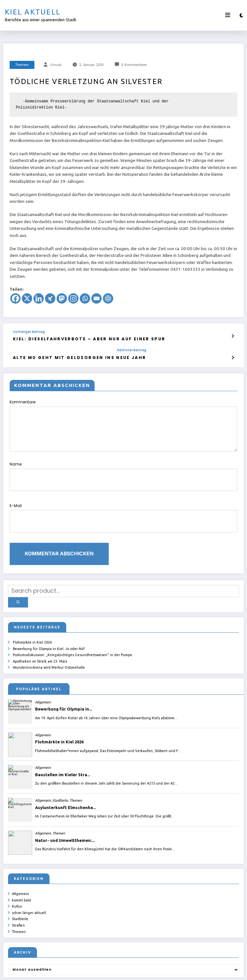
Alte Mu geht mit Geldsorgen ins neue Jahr (65, 356)
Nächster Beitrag (103, 349)
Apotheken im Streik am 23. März (40, 634)
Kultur (17, 876)
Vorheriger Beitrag (29, 332)
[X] (27, 298)
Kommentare (123, 423)
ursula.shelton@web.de (145, 970)
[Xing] (50, 298)
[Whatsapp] (85, 298)
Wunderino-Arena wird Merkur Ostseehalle (49, 640)
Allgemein (20, 865)
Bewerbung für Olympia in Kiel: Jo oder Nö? (49, 623)
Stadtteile (20, 887)
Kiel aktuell (33, 12)
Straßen (18, 893)
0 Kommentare (134, 65)
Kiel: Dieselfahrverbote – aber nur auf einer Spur (73, 338)
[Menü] (228, 15)
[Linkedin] (39, 298)
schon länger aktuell (29, 882)
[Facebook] (15, 298)
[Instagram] (73, 298)
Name (123, 469)
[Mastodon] (62, 298)
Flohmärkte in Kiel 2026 (32, 617)
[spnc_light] (241, 15)
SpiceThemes (200, 970)
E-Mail (123, 504)
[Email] (96, 298)
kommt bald (21, 871)
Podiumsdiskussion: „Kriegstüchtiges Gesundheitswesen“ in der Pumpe (73, 628)
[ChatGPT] (108, 298)
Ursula (56, 65)
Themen (22, 65)
